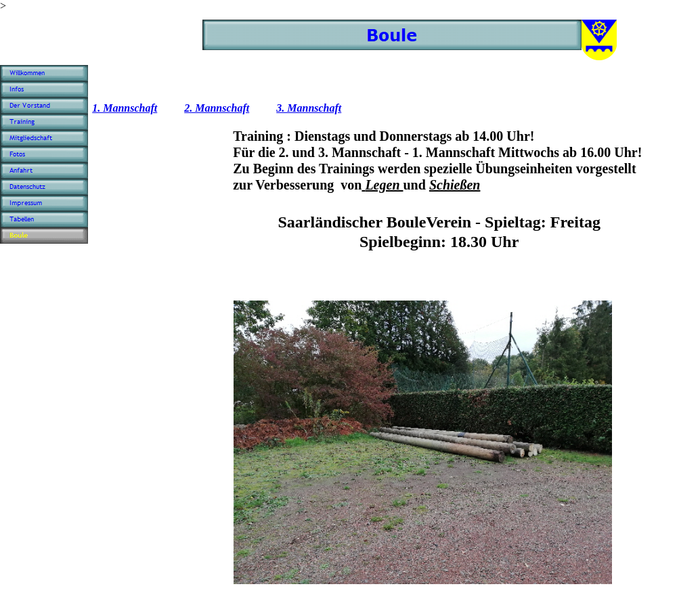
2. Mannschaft (217, 108)
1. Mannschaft (125, 108)
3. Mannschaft (309, 108)
